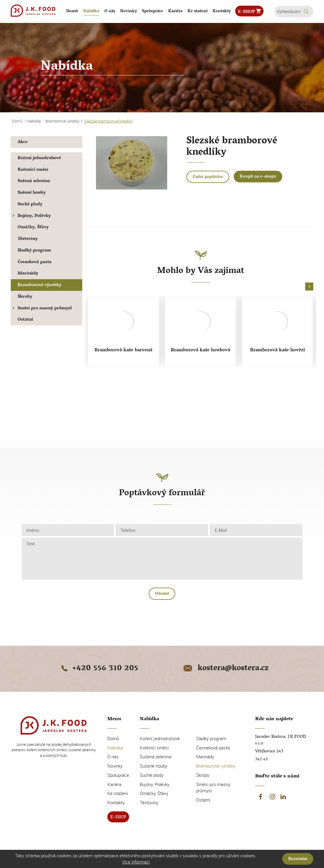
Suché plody (30, 205)
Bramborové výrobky (39, 285)
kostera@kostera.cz (225, 669)
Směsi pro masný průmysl (41, 309)
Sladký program (34, 251)
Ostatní (25, 320)
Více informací (136, 862)
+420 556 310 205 (99, 669)
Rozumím (298, 859)
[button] (309, 287)
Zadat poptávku (208, 177)
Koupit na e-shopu (258, 177)
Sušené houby (32, 193)
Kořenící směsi (33, 170)
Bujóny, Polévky (31, 216)
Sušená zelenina (34, 181)
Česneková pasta (35, 262)
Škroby (25, 297)
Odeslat (162, 594)
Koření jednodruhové (39, 158)
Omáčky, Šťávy (33, 228)
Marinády (28, 274)
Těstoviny (28, 239)
